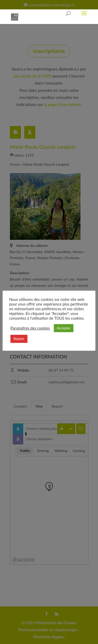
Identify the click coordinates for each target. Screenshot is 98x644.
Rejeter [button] (19, 339)
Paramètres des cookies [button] (30, 328)
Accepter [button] (64, 328)
